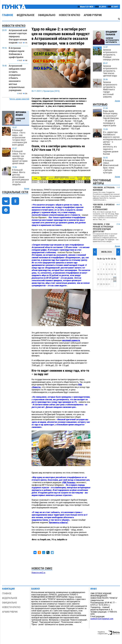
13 (98, 274)
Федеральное (26, 15)
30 (106, 284)
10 (109, 269)
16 (106, 274)
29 (104, 284)
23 (106, 279)
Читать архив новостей (19, 99)
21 (101, 279)
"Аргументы (54, 522)
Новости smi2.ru (38, 573)
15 (104, 274)
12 (115, 269)
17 (109, 274)
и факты (63, 522)
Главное (8, 15)
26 (115, 279)
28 (101, 284)
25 (112, 279)
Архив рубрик (93, 15)
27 (98, 284)
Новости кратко (70, 15)
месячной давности (71, 340)
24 (109, 279)
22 (104, 279)
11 (112, 269)
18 (112, 274)
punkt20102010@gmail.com (102, 619)
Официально (47, 15)
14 (101, 274)
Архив (27, 189)
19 (115, 274)
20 (98, 279)
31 (109, 284)
